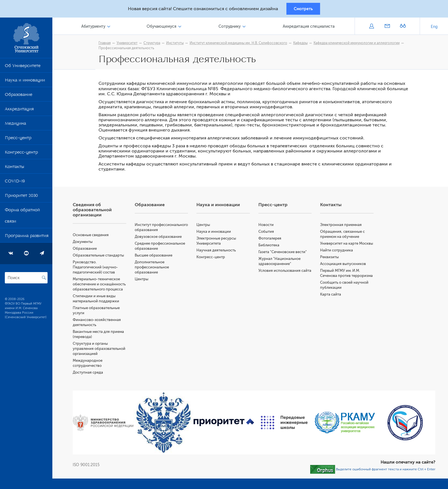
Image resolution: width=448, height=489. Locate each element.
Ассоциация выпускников (345, 271)
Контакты (14, 169)
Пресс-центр (18, 140)
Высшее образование (158, 262)
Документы (88, 244)
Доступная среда (93, 384)
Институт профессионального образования (157, 232)
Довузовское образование (162, 244)
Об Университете (23, 68)
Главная (107, 44)
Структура (154, 44)
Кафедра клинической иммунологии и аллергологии (359, 44)
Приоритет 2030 (21, 198)
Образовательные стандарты (103, 257)
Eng (434, 28)
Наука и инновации (25, 83)
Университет (130, 44)
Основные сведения (96, 237)
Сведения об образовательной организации (97, 212)
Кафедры (303, 44)
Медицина (15, 126)
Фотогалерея (272, 240)
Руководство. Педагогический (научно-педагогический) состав (100, 269)
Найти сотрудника (338, 257)
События (269, 233)
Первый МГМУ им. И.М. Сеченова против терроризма (342, 283)
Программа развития (27, 238)
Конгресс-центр (21, 155)
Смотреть (303, 9)
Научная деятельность (219, 252)
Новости (269, 227)
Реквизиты (331, 264)
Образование (19, 97)
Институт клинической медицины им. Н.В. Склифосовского (241, 44)
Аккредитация (19, 111)
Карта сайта (332, 306)
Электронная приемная (343, 227)
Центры (146, 286)
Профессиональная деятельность (129, 49)
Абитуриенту (97, 28)
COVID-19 (15, 184)
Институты (177, 44)
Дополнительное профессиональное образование (156, 274)
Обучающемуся (165, 28)
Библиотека (271, 247)
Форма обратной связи (22, 218)
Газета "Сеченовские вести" (285, 254)
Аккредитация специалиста (309, 28)
